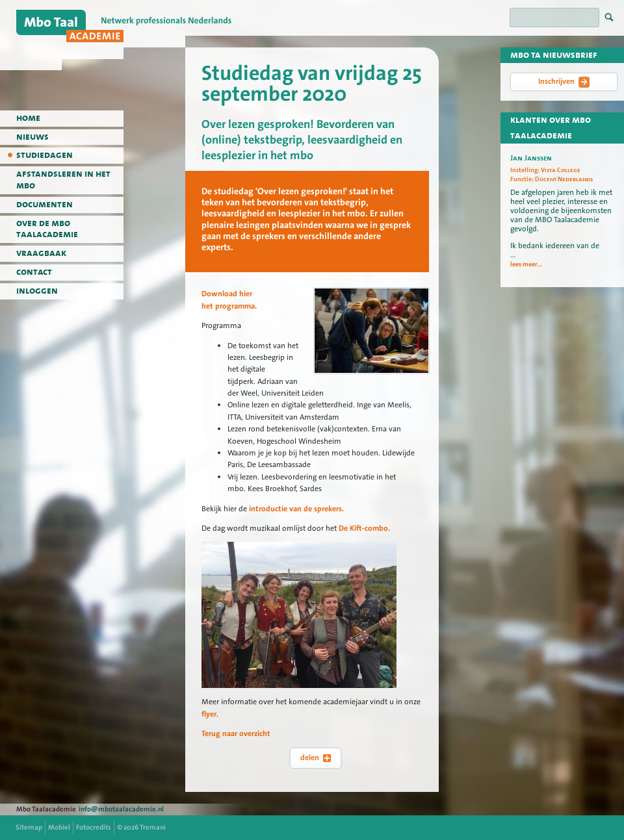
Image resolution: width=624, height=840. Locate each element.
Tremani (153, 827)
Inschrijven (564, 82)
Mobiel (59, 827)
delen (316, 757)
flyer (209, 714)
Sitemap (29, 827)
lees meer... (526, 264)
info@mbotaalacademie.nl (121, 809)
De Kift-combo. (363, 528)
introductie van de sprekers (294, 509)
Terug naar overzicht (236, 733)
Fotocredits (94, 827)
